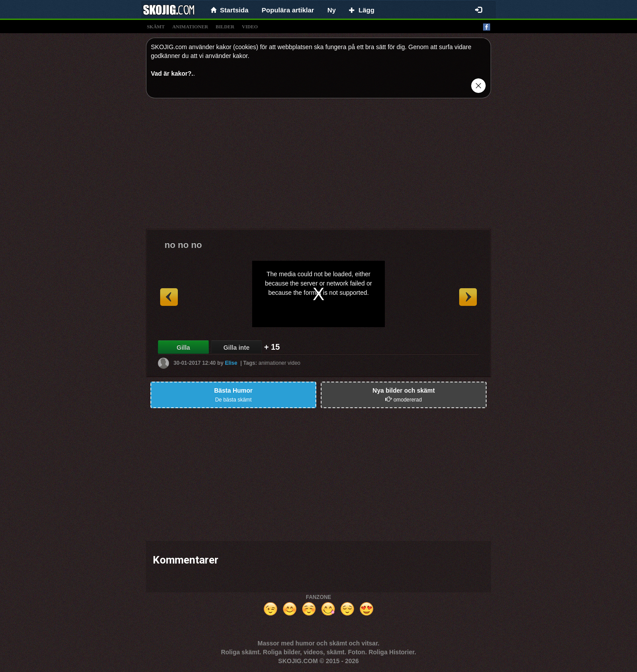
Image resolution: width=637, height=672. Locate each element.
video (250, 27)
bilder (225, 27)
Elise (231, 363)
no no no (183, 245)
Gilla (183, 348)
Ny (332, 10)
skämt (156, 27)
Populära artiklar (288, 10)
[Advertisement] (318, 167)
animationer (190, 27)
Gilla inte (236, 348)
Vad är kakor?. (172, 73)
